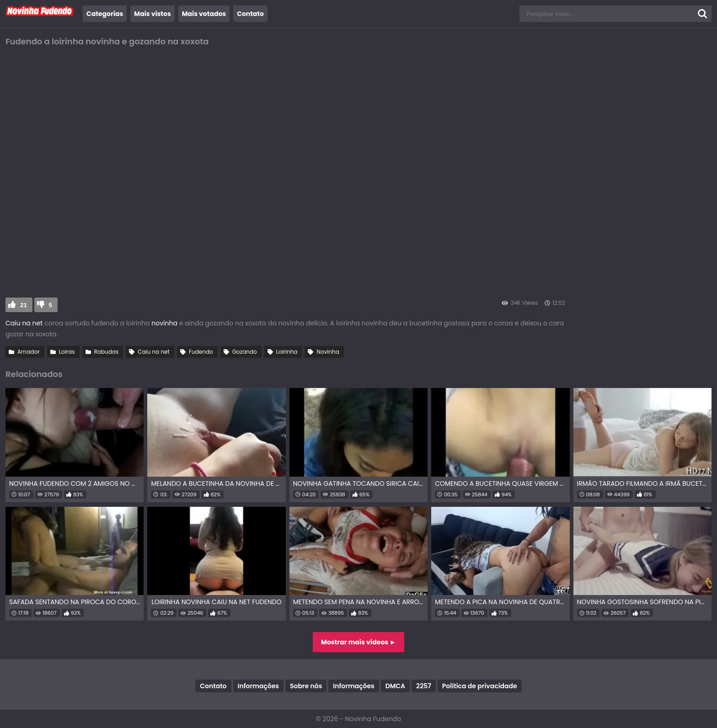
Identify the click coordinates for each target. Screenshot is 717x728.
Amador (29, 352)
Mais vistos (152, 14)
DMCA (395, 686)
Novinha (328, 352)
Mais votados (204, 14)
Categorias (105, 14)
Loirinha (287, 352)
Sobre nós (306, 686)
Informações (258, 686)
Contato (250, 14)
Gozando (245, 352)
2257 (424, 686)
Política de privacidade (480, 686)
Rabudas (107, 352)
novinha (164, 323)
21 (24, 305)
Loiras (67, 352)
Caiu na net (24, 323)
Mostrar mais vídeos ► (358, 642)
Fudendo (201, 352)
